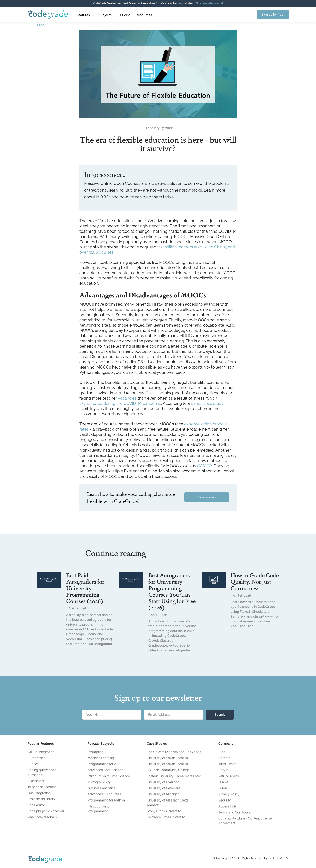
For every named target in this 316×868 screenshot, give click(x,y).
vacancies (127, 398)
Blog (41, 25)
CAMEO (204, 466)
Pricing (125, 15)
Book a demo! (207, 497)
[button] (85, 15)
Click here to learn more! (209, 3)
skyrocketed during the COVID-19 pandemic (120, 403)
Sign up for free (273, 14)
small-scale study (207, 403)
